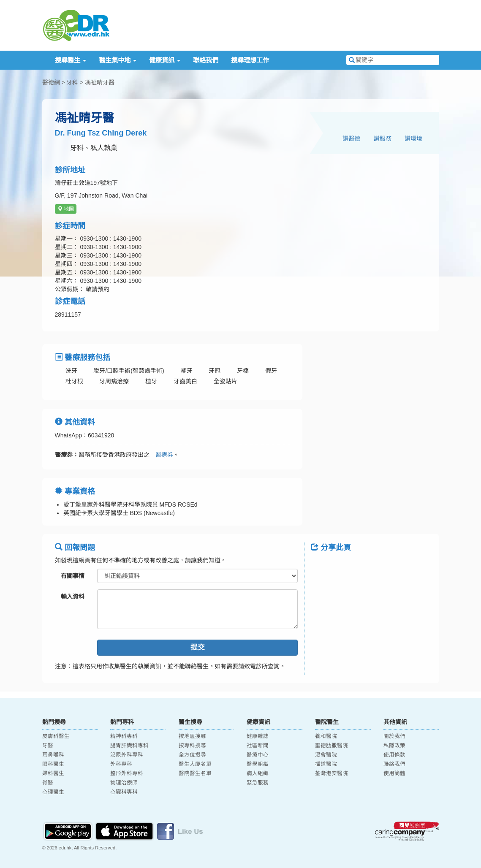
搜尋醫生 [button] (71, 60)
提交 (198, 647)
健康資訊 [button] (165, 60)
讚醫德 (351, 138)
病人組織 (258, 773)
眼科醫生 (53, 764)
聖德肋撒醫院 (332, 746)
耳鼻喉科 (53, 755)
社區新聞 (258, 746)
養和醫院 (326, 736)
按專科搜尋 (192, 746)
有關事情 (73, 576)
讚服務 (383, 138)
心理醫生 (53, 792)
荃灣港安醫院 (332, 773)
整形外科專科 (127, 773)
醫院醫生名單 (195, 773)
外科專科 (121, 764)
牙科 (72, 82)
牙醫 (48, 746)
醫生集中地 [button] (118, 60)
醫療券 (161, 455)
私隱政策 (394, 746)
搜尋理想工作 (250, 60)
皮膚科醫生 (56, 736)
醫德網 (51, 82)
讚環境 (413, 138)
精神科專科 (124, 736)
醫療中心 (258, 755)
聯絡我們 (206, 60)
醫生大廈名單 (195, 764)
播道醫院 (326, 764)
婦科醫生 (53, 773)
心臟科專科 (124, 792)
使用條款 (394, 755)
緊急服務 (258, 783)
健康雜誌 (258, 736)
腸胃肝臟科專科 (129, 746)
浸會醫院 (326, 755)
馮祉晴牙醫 (100, 82)
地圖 (66, 209)
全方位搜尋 (192, 755)
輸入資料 (73, 597)
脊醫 (48, 783)
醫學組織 (258, 764)
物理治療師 (124, 783)
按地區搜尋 (192, 736)
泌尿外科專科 (127, 755)
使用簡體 (394, 773)
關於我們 (394, 736)
